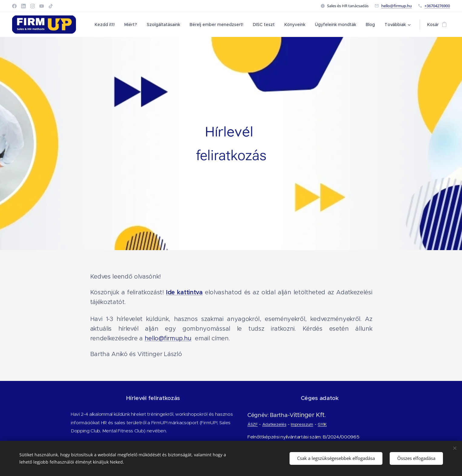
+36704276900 (437, 6)
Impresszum (302, 424)
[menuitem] (106, 25)
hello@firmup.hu (396, 6)
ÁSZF (252, 424)
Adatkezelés (274, 424)
